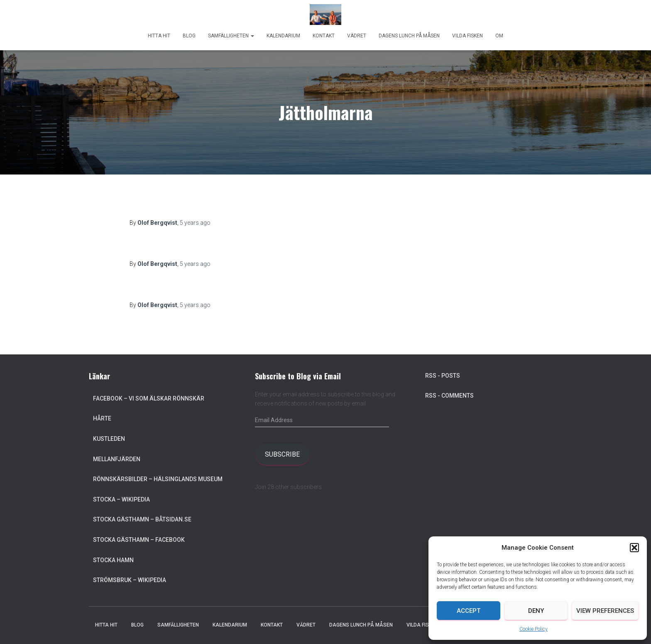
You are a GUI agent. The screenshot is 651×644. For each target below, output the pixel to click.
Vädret (357, 36)
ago (195, 223)
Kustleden (109, 439)
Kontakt (324, 36)
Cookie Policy (534, 629)
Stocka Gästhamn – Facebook (139, 540)
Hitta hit (159, 36)
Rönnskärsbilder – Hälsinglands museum (158, 479)
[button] (634, 548)
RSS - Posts (443, 376)
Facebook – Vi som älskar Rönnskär (149, 398)
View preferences (605, 611)
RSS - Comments (449, 396)
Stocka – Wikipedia (121, 499)
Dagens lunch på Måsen (409, 36)
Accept (469, 611)
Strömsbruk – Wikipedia (130, 580)
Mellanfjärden (117, 459)
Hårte (102, 418)
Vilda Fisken (467, 36)
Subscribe (282, 454)
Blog (189, 36)
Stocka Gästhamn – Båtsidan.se (142, 519)
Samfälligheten (231, 36)
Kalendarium (283, 36)
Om (499, 36)
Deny (536, 611)
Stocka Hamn (113, 560)
